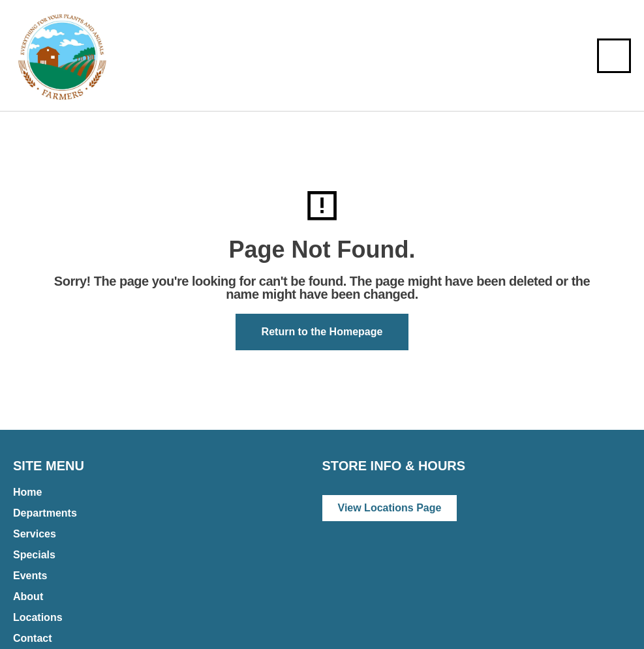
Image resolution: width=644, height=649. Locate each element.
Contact (33, 638)
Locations (38, 617)
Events (30, 576)
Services (35, 534)
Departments (45, 513)
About (28, 596)
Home (27, 492)
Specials (34, 555)
